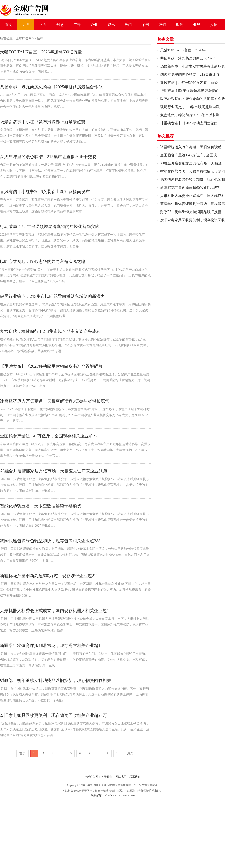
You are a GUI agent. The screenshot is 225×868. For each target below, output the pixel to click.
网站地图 (121, 777)
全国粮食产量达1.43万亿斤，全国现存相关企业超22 (49, 436)
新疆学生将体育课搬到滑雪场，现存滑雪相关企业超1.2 (52, 646)
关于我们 (107, 777)
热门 (128, 25)
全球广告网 (24, 38)
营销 (162, 25)
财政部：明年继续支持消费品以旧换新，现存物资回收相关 (56, 680)
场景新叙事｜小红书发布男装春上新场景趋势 (43, 122)
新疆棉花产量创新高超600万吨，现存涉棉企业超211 (49, 576)
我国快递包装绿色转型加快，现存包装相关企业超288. (51, 541)
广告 (77, 25)
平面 (43, 25)
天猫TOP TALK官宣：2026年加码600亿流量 (41, 52)
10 (118, 753)
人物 (214, 25)
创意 (60, 25)
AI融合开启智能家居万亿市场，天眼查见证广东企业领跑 (54, 471)
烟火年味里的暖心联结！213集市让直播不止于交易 (48, 157)
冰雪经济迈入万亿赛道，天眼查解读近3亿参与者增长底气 (55, 401)
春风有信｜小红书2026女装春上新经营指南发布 (45, 192)
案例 (145, 25)
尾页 (130, 753)
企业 (94, 25)
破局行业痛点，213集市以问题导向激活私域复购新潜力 (52, 296)
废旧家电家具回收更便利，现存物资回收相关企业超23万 (53, 715)
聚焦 (180, 25)
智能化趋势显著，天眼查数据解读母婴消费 (41, 506)
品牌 (26, 25)
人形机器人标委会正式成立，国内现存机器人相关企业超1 (55, 611)
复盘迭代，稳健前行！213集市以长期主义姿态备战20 (50, 331)
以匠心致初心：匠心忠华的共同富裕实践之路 (43, 261)
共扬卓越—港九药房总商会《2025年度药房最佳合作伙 (51, 87)
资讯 (111, 25)
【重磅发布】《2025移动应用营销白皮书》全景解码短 (51, 366)
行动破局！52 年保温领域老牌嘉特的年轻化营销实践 (50, 227)
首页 (9, 25)
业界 (197, 25)
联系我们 (135, 777)
